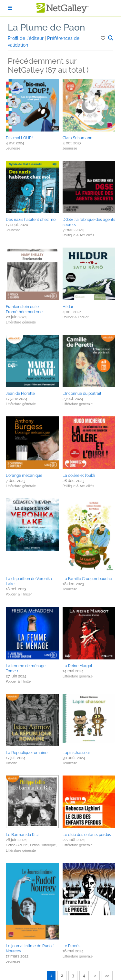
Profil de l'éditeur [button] (26, 38)
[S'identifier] (10, 8)
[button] (103, 38)
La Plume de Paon (46, 27)
